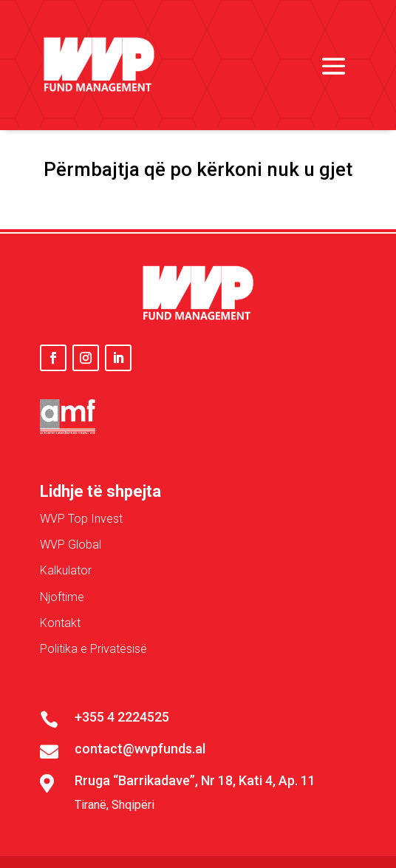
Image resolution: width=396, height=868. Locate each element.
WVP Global (71, 545)
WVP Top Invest (81, 519)
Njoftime (62, 597)
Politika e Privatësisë (93, 649)
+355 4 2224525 (122, 717)
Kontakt (60, 623)
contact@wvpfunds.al (140, 749)
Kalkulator (66, 570)
